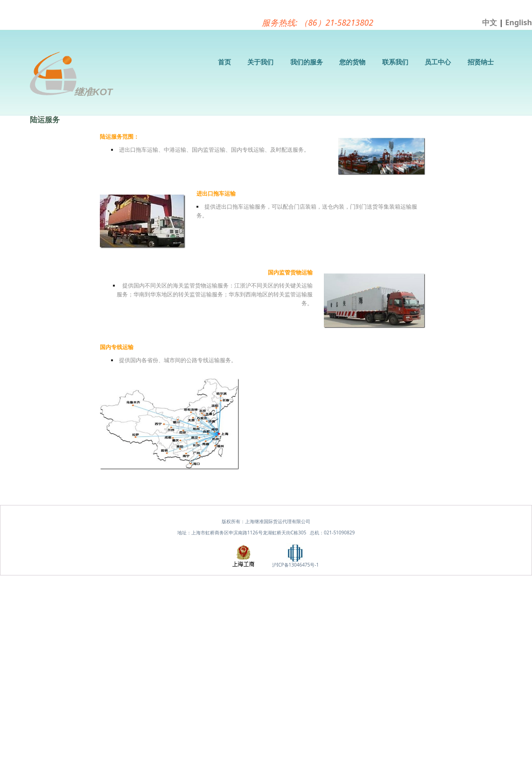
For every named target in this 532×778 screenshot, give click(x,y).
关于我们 (260, 62)
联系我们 (395, 62)
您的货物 (352, 62)
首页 (224, 62)
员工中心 (438, 62)
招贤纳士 (481, 62)
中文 (490, 22)
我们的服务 (307, 62)
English (519, 22)
